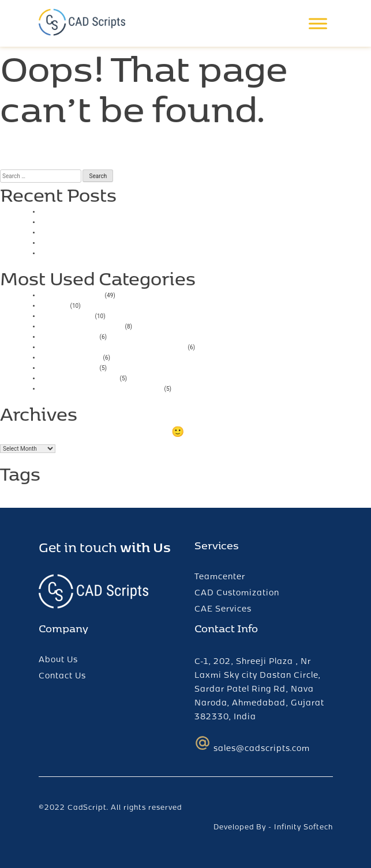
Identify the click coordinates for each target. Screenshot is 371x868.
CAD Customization (237, 592)
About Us (58, 659)
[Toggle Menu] (318, 23)
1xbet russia (67, 315)
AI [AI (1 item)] (3, 494)
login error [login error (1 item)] (64, 494)
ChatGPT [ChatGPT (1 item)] (22, 494)
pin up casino (69, 367)
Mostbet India (71, 356)
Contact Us (62, 675)
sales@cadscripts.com (252, 744)
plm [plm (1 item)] (88, 494)
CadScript (87, 807)
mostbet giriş (69, 336)
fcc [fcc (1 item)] (42, 494)
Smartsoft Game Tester (90, 221)
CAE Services (223, 608)
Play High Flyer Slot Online (97, 242)
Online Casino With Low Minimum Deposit (131, 231)
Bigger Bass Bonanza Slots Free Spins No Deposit (147, 252)
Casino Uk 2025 (75, 211)
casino (55, 305)
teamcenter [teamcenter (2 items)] (139, 490)
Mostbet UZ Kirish (79, 377)
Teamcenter (220, 576)
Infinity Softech (303, 827)
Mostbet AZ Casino (82, 325)
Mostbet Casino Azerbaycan (102, 388)
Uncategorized (72, 294)
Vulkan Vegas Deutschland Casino (113, 346)
